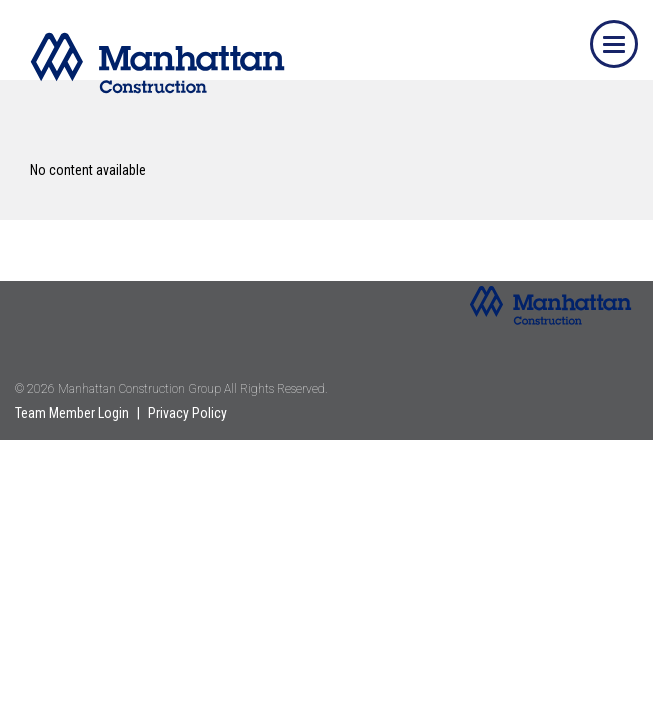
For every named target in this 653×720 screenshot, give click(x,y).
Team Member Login (72, 413)
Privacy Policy (187, 413)
